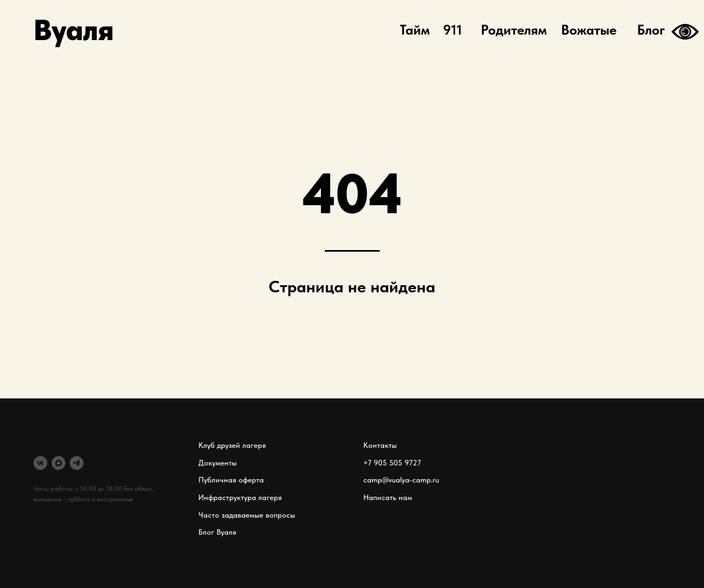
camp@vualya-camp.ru (401, 480)
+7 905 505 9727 (392, 463)
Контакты (380, 445)
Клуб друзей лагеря (232, 445)
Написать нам (388, 497)
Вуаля (74, 30)
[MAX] (59, 463)
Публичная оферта (231, 480)
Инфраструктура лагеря (240, 497)
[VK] (40, 463)
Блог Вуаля (217, 532)
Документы (218, 463)
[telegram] (77, 463)
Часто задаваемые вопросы (247, 515)
